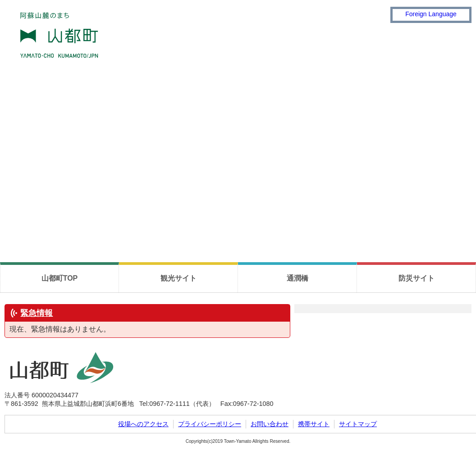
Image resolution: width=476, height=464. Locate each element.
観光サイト (178, 278)
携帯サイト (314, 424)
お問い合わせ (270, 424)
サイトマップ (358, 424)
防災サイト (416, 278)
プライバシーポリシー (210, 424)
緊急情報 (37, 313)
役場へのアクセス (143, 424)
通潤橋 (297, 278)
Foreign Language (431, 14)
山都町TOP (60, 278)
